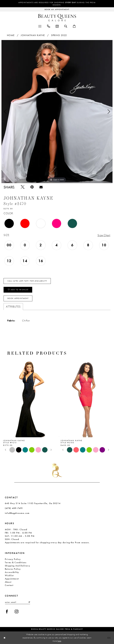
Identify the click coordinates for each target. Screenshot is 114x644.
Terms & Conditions (16, 562)
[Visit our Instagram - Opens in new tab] (17, 612)
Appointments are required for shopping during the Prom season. (57, 4)
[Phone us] (49, 26)
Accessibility (12, 572)
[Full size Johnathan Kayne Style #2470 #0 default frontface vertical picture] (57, 112)
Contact (9, 585)
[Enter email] (18, 602)
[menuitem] (40, 26)
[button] (40, 26)
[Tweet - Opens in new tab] (23, 187)
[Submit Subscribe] (29, 602)
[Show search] (66, 26)
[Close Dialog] (5, 638)
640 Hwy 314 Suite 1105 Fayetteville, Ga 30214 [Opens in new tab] (33, 503)
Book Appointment (18, 298)
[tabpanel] (57, 112)
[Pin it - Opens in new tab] (32, 187)
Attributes (13, 307)
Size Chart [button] (104, 235)
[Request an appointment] (57, 9)
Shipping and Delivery (18, 566)
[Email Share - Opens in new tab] (41, 187)
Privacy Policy (13, 559)
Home (11, 35)
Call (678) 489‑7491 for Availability (27, 281)
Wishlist (9, 575)
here (59, 641)
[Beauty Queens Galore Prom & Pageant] (57, 18)
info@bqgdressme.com (17, 513)
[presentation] (28, 398)
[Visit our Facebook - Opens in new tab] (7, 612)
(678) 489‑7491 (14, 508)
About (8, 582)
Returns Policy (13, 569)
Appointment (12, 579)
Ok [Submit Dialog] (109, 638)
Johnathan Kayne (33, 35)
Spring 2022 (59, 35)
